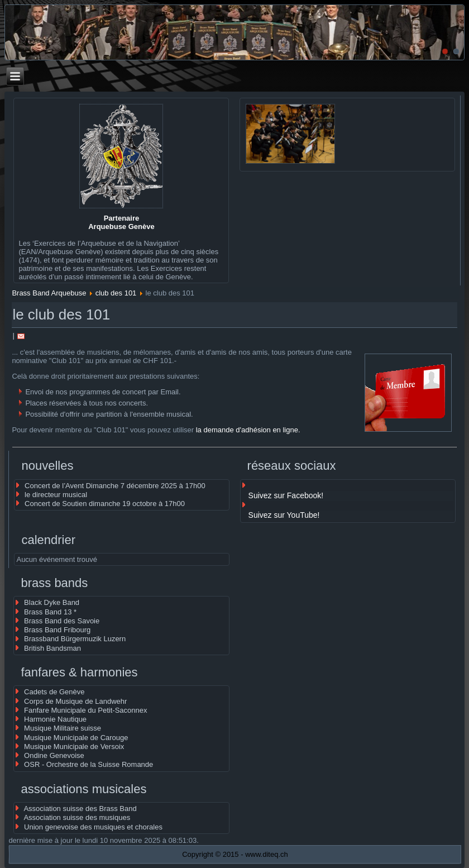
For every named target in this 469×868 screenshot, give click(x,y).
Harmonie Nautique (55, 719)
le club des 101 (61, 314)
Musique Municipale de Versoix (74, 747)
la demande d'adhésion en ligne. (248, 430)
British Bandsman (52, 648)
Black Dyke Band (52, 602)
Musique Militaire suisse (63, 728)
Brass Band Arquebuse (49, 293)
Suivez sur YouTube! (284, 515)
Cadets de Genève (54, 692)
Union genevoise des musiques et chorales (93, 827)
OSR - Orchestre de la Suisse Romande (88, 764)
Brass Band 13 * (50, 612)
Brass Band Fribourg (57, 630)
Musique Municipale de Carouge (76, 738)
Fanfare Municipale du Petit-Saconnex (85, 710)
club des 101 (116, 293)
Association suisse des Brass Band (80, 809)
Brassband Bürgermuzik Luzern (75, 639)
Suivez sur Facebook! (286, 495)
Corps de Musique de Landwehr (75, 701)
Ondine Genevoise (54, 755)
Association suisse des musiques (77, 817)
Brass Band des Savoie (62, 621)
